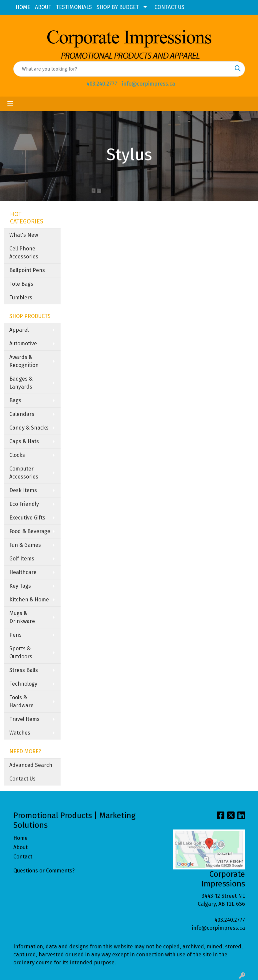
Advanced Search (31, 765)
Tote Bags (21, 284)
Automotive (23, 343)
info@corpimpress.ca (148, 84)
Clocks (17, 455)
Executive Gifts (27, 518)
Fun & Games (25, 545)
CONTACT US (169, 7)
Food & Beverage (30, 531)
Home (20, 838)
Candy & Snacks (29, 428)
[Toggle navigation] (10, 104)
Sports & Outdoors (21, 653)
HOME (23, 7)
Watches (20, 733)
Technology (23, 684)
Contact (23, 857)
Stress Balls (24, 670)
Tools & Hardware (21, 701)
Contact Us (22, 779)
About (20, 847)
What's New (24, 235)
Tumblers (21, 298)
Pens (15, 635)
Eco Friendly (24, 504)
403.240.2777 (102, 84)
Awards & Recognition (24, 361)
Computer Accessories (24, 473)
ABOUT (43, 7)
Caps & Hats (24, 441)
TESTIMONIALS (74, 7)
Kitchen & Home (29, 600)
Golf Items (22, 559)
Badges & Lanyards (21, 383)
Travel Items (24, 719)
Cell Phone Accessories (24, 253)
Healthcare (23, 572)
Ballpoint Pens (27, 270)
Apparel (19, 330)
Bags (15, 400)
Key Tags (20, 586)
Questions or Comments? (44, 871)
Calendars (22, 414)
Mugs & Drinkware (22, 617)
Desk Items (23, 490)
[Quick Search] (122, 69)
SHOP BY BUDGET (118, 7)
